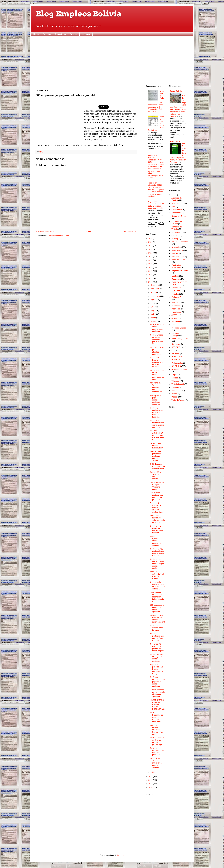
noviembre (155, 289)
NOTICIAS (176, 347)
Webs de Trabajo (178, 400)
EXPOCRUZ (175, 141)
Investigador (176, 312)
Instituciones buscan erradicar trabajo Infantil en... (157, 730)
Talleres (175, 378)
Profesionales (177, 363)
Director (175, 253)
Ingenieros (176, 309)
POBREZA (176, 360)
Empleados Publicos (180, 270)
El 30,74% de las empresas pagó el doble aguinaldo (157, 328)
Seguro (174, 375)
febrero (154, 321)
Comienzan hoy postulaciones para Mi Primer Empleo (157, 552)
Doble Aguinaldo (178, 260)
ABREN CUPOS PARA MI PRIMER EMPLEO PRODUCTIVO (157, 704)
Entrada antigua (130, 231)
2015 (151, 278)
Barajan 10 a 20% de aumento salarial (155, 476)
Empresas (176, 279)
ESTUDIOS (176, 291)
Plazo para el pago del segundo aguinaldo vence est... (156, 400)
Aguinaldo (86, 34)
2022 (151, 253)
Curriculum (176, 235)
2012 (151, 780)
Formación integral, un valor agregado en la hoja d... (157, 519)
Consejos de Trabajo (177, 228)
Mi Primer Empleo (179, 328)
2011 (151, 784)
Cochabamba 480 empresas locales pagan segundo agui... (157, 564)
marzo (153, 318)
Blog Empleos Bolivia (79, 14)
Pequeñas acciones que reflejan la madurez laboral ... (157, 412)
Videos (174, 397)
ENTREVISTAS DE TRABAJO (179, 283)
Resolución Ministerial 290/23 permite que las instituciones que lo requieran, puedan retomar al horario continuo (156, 190)
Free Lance (176, 303)
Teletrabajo (176, 381)
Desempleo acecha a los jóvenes (156, 628)
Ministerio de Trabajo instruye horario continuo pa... (157, 387)
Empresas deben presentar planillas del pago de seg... (157, 351)
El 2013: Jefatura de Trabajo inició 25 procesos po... (157, 741)
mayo (153, 310)
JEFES (174, 315)
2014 (151, 282)
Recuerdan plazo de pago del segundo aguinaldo (157, 658)
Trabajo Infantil (178, 384)
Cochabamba (177, 213)
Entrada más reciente (45, 231)
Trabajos (175, 387)
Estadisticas (176, 288)
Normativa (176, 344)
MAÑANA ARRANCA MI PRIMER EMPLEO (157, 575)
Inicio (89, 231)
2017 (151, 271)
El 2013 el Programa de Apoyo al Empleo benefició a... (157, 717)
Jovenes (175, 318)
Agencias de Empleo (177, 199)
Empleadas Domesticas (176, 266)
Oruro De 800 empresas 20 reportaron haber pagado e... (157, 597)
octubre (154, 292)
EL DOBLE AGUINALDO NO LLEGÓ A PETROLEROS (157, 435)
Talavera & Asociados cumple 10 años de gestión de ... (156, 508)
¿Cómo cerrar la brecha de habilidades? (157, 446)
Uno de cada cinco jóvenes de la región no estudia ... (157, 585)
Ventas (174, 394)
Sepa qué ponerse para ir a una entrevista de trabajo (157, 669)
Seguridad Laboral (179, 369)
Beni (173, 206)
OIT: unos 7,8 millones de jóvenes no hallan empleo (157, 647)
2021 (151, 256)
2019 (151, 264)
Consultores (60, 34)
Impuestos (176, 306)
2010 (151, 787)
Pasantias (175, 353)
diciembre (155, 285)
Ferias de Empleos (179, 297)
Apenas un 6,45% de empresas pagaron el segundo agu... (157, 541)
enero (153, 772)
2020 (151, 260)
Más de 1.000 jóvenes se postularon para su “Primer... (156, 456)
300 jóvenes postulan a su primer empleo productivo (157, 496)
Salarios (74, 34)
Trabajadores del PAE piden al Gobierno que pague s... (157, 486)
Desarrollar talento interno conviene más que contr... (157, 424)
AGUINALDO (177, 203)
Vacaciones (176, 391)
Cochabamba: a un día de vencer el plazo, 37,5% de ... (157, 339)
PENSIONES (177, 357)
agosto (154, 300)
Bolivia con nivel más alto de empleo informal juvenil (157, 619)
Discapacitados (178, 257)
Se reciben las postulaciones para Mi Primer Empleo (157, 637)
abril (153, 314)
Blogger (121, 855)
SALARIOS (176, 366)
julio (152, 303)
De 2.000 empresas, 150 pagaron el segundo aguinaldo (157, 682)
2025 (151, 242)
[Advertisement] (112, 61)
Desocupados (177, 250)
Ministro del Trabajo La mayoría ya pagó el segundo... (156, 763)
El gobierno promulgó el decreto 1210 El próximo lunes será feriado (156, 205)
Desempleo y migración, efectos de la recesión (156, 529)
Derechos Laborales (180, 242)
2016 (151, 275)
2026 (151, 238)
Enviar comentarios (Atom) (58, 236)
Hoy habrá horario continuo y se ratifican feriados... (157, 362)
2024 (151, 246)
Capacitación (177, 210)
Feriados (175, 294)
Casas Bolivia (176, 91)
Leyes (174, 325)
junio (153, 307)
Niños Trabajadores (179, 339)
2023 (151, 249)
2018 (151, 267)
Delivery (175, 239)
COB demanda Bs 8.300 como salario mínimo (157, 466)
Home (36, 34)
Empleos (47, 34)
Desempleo (176, 247)
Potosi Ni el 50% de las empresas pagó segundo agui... (157, 375)
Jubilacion (176, 321)
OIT (173, 350)
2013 (151, 776)
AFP (173, 195)
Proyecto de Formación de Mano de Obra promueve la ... (157, 751)
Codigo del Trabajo (179, 216)
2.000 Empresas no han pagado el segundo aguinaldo (157, 693)
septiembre (155, 296)
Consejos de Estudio (177, 223)
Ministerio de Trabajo (177, 334)
